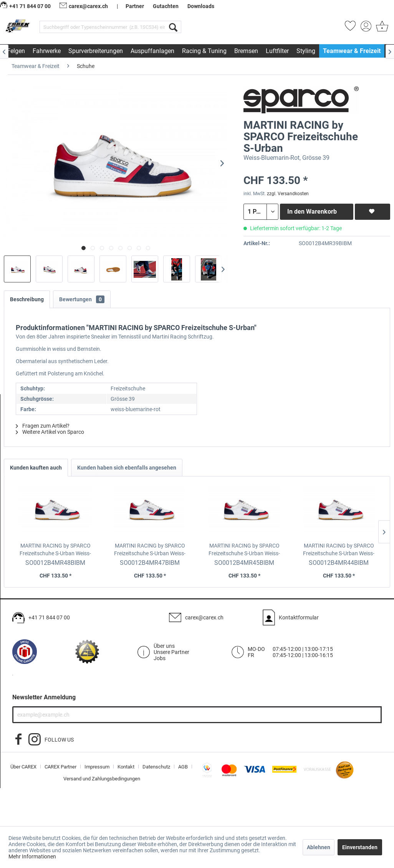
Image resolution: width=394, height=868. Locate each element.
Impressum (97, 767)
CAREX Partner (60, 767)
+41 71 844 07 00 (49, 617)
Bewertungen (82, 299)
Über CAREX (23, 767)
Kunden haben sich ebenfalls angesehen (127, 468)
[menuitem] (110, 27)
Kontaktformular (299, 617)
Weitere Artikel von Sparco (50, 432)
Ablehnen (319, 847)
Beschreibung (27, 299)
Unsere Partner (171, 652)
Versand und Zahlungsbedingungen (102, 779)
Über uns (164, 646)
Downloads (201, 6)
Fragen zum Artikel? (43, 426)
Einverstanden (360, 847)
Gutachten (166, 6)
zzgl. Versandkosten (288, 194)
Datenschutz (156, 767)
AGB (183, 767)
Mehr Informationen (32, 856)
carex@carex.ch (84, 6)
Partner (135, 6)
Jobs (160, 658)
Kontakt (126, 767)
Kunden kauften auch (36, 468)
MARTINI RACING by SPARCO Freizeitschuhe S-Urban (55, 550)
